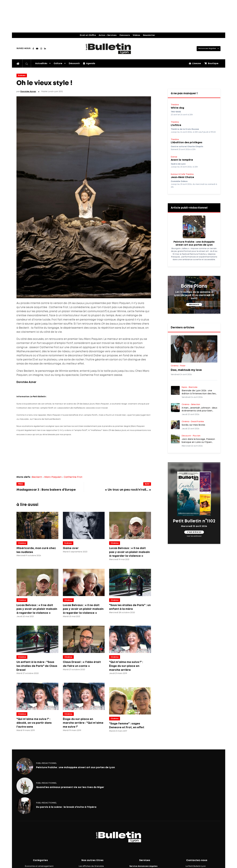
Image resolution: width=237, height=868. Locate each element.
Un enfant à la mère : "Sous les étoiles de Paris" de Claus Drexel (37, 666)
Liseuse (195, 63)
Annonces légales (207, 48)
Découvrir (74, 64)
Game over (71, 548)
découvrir (194, 305)
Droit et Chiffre (88, 35)
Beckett (37, 477)
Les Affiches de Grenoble (91, 866)
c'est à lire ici (194, 532)
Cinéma (22, 543)
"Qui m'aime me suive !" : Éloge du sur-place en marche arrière (126, 666)
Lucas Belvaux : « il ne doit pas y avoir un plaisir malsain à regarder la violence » (83, 609)
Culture (58, 64)
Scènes (22, 76)
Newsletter (149, 35)
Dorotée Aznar (28, 92)
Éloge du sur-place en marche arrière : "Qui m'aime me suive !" (83, 723)
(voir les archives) (194, 536)
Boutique (211, 63)
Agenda (89, 63)
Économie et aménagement (39, 866)
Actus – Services (108, 35)
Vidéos (136, 35)
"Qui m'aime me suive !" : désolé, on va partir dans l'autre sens (34, 723)
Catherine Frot (73, 477)
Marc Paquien (53, 477)
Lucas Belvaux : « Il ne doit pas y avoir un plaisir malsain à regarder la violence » (129, 552)
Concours (125, 35)
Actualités (41, 64)
